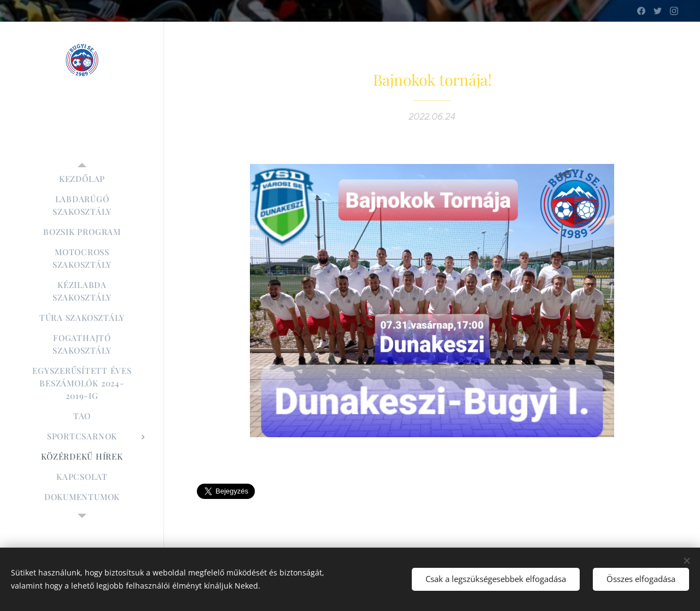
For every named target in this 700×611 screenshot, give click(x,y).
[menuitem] (82, 179)
